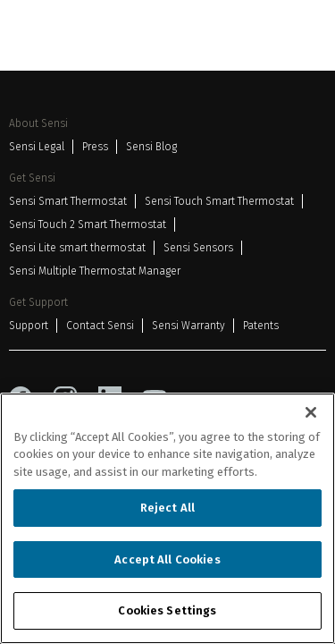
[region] (167, 518)
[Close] (311, 412)
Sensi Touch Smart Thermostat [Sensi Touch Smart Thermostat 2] (219, 201)
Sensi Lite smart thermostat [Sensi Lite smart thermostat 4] (77, 248)
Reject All (167, 508)
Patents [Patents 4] (261, 326)
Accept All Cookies (167, 559)
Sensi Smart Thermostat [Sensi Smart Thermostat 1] (68, 201)
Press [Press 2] (95, 147)
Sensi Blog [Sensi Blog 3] (151, 147)
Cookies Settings (167, 610)
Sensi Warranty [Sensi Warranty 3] (188, 326)
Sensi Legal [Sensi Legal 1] (37, 147)
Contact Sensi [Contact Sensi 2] (100, 326)
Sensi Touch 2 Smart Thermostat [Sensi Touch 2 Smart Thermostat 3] (88, 225)
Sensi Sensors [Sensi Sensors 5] (198, 248)
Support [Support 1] (29, 326)
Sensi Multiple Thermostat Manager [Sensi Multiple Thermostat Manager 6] (95, 271)
